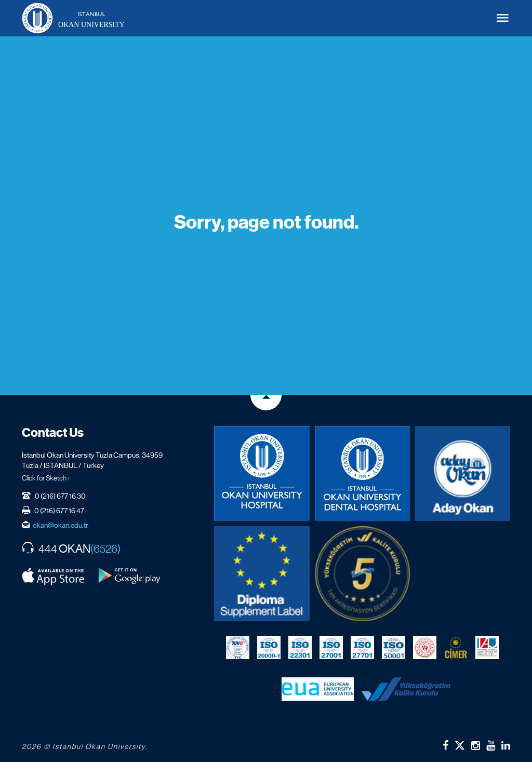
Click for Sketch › (46, 478)
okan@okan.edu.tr (61, 525)
